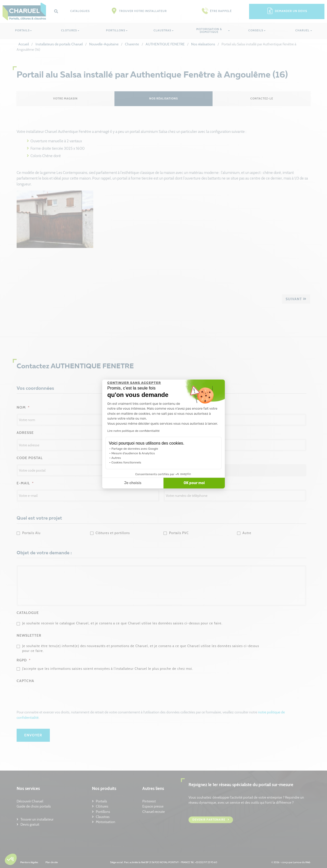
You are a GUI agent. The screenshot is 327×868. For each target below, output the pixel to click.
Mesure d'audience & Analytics (133, 453)
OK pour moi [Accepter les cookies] (194, 483)
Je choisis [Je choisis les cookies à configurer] (133, 483)
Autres (116, 458)
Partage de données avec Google (135, 449)
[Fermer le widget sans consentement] (134, 383)
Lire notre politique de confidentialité (133, 431)
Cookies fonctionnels (126, 462)
